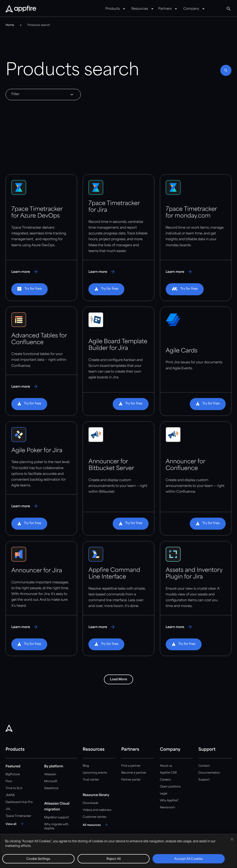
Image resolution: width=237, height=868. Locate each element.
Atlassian (50, 774)
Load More (118, 679)
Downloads (90, 803)
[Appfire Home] (21, 9)
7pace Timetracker (18, 816)
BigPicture (13, 774)
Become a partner (134, 773)
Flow (9, 781)
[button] (30, 289)
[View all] (15, 824)
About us (166, 766)
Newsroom (168, 807)
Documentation (209, 773)
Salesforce (51, 788)
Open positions (170, 787)
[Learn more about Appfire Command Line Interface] (102, 627)
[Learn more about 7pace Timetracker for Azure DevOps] (25, 272)
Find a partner (131, 766)
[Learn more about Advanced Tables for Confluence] (25, 386)
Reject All (114, 859)
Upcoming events (95, 773)
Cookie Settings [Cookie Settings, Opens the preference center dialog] (38, 859)
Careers (165, 780)
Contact (204, 766)
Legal (164, 794)
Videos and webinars (97, 810)
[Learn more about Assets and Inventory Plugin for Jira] (179, 627)
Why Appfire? (169, 801)
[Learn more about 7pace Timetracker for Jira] (102, 272)
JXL (8, 809)
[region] (118, 851)
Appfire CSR (168, 773)
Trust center (91, 780)
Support (204, 780)
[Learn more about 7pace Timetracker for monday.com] (179, 272)
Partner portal (131, 780)
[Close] (232, 839)
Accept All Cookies (189, 859)
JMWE (10, 795)
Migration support (57, 817)
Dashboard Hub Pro (19, 802)
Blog (86, 766)
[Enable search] (226, 70)
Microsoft (51, 781)
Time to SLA (14, 788)
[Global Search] (229, 9)
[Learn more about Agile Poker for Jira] (25, 506)
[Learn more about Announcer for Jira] (25, 627)
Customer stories (94, 817)
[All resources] (96, 825)
